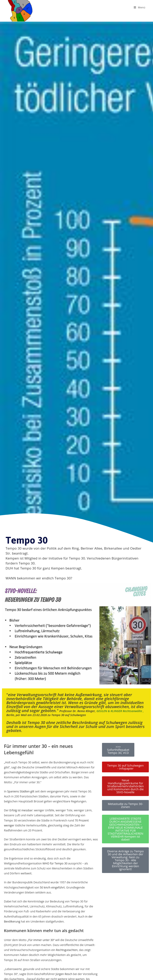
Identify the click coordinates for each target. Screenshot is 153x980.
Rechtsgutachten (67, 950)
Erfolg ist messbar (21, 810)
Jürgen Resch (64, 974)
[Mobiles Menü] (140, 7)
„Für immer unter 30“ (41, 940)
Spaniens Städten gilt (21, 791)
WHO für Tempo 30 (55, 863)
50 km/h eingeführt (52, 887)
